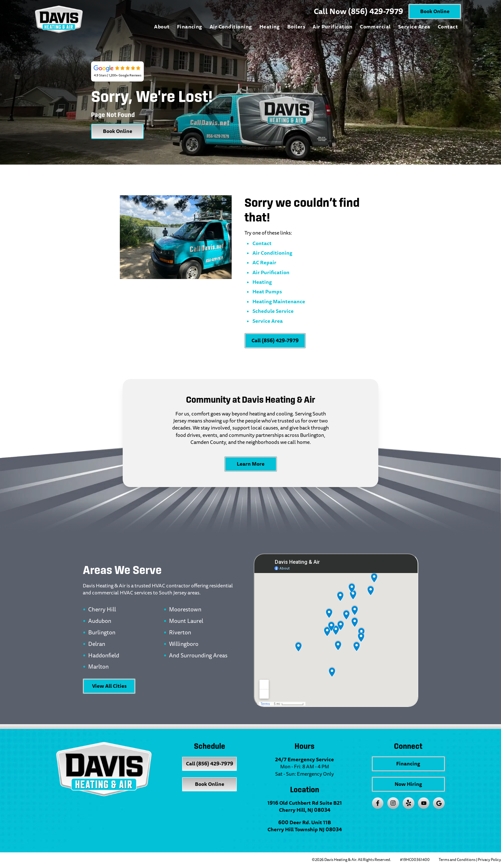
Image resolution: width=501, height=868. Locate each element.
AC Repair (264, 263)
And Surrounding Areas (198, 656)
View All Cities (109, 686)
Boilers (296, 27)
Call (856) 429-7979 (275, 341)
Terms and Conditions (457, 860)
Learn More (251, 464)
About (162, 27)
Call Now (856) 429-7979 (358, 12)
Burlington (102, 633)
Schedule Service (273, 311)
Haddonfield (104, 656)
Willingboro (184, 644)
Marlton (98, 667)
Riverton (180, 633)
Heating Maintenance (279, 302)
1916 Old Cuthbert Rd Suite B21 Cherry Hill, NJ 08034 (305, 807)
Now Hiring (408, 784)
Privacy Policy (489, 860)
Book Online (435, 11)
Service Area (414, 27)
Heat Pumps (267, 292)
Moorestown (185, 610)
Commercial (375, 27)
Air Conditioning (231, 27)
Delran (97, 644)
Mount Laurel (186, 621)
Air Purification (332, 27)
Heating (270, 27)
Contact (448, 27)
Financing (190, 27)
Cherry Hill (102, 610)
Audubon (100, 621)
